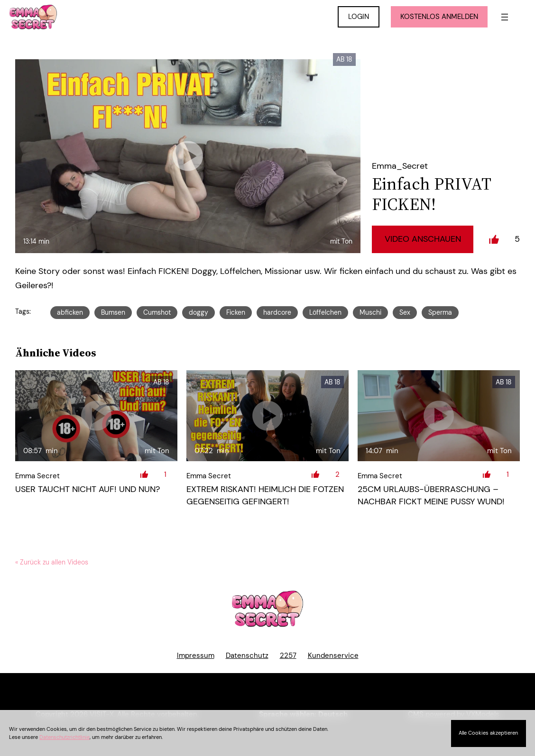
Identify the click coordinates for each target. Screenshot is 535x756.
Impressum (196, 656)
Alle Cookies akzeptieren (488, 733)
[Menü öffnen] (505, 17)
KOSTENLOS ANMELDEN (439, 17)
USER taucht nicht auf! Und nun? (88, 489)
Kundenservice (333, 656)
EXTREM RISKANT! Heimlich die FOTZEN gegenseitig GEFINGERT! (265, 495)
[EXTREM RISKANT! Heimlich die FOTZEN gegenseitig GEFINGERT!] (267, 416)
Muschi (370, 312)
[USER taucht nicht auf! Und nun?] (96, 416)
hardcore (277, 312)
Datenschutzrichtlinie (65, 737)
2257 (288, 656)
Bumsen (113, 312)
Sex (405, 312)
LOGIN (359, 17)
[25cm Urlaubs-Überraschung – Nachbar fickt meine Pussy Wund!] (439, 416)
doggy (198, 312)
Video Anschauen (423, 239)
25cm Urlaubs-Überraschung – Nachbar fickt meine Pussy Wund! (431, 495)
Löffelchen (325, 312)
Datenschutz (247, 656)
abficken (70, 312)
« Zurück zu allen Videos (52, 562)
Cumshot (157, 312)
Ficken (236, 312)
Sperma (440, 312)
